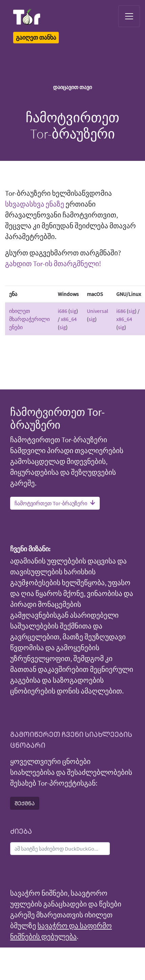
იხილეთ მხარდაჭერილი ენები (29, 319)
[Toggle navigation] (129, 16)
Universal (98, 311)
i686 (63, 311)
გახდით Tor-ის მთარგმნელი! (53, 264)
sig (73, 311)
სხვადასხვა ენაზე (35, 204)
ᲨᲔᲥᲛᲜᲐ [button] (25, 803)
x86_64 (69, 319)
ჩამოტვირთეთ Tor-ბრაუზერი (55, 503)
